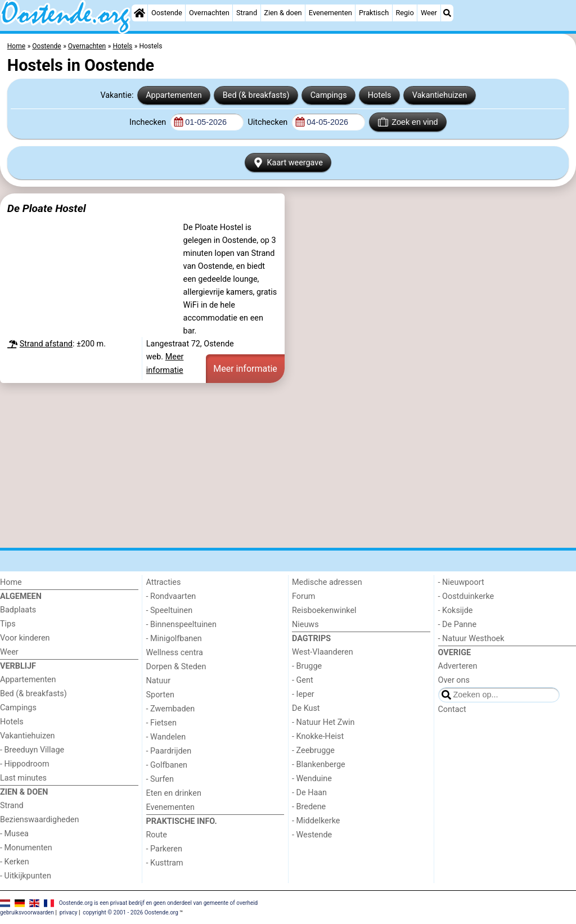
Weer (429, 13)
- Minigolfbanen (174, 639)
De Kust (306, 708)
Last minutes (23, 778)
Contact (452, 709)
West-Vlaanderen (323, 652)
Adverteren (458, 666)
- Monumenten (26, 848)
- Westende (312, 835)
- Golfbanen (167, 765)
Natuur (159, 681)
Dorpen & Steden (176, 667)
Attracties (164, 582)
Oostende (167, 13)
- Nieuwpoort (461, 582)
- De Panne (458, 625)
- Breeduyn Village (32, 750)
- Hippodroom (25, 764)
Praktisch (374, 13)
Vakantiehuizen (440, 95)
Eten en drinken (174, 793)
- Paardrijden (169, 751)
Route (157, 835)
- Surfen (160, 779)
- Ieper (303, 694)
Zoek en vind (408, 122)
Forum (303, 596)
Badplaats (18, 610)
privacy (69, 912)
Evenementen (330, 13)
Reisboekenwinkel (324, 610)
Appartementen (174, 95)
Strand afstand (46, 344)
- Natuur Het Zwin (323, 722)
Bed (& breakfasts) (256, 95)
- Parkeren (164, 849)
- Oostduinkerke (466, 596)
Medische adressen (327, 582)
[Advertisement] (288, 465)
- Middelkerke (316, 821)
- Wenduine (312, 779)
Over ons (454, 680)
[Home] (139, 13)
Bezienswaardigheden (39, 820)
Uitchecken (268, 122)
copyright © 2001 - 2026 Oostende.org (130, 912)
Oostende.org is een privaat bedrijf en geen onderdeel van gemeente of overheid (159, 902)
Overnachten (209, 13)
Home (11, 582)
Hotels (380, 95)
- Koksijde (456, 610)
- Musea (14, 834)
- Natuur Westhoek (471, 639)
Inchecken (149, 122)
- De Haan (309, 793)
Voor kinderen (25, 638)
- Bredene (309, 807)
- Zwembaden (171, 709)
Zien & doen (283, 13)
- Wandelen (166, 737)
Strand (247, 13)
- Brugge (307, 666)
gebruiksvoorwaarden (27, 912)
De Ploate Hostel (47, 208)
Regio (404, 13)
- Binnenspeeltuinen (181, 625)
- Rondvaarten (171, 596)
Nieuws (305, 625)
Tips (8, 624)
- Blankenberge (319, 765)
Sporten (160, 695)
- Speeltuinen (170, 610)
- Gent (303, 680)
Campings (329, 95)
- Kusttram (165, 863)
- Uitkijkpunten (26, 876)
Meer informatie (245, 369)
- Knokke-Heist (318, 736)
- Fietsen (161, 723)
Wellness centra (175, 653)
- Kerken (15, 862)
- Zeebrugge (313, 751)
